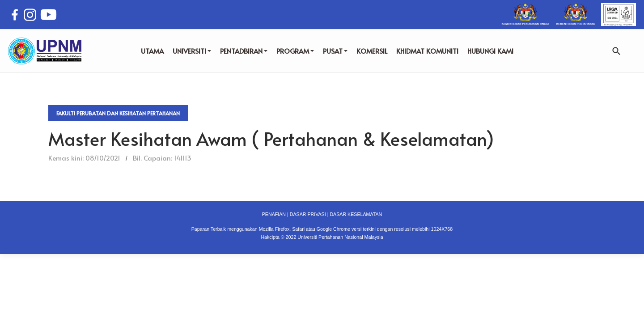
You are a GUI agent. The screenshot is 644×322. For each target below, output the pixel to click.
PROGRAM (295, 51)
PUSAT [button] (335, 51)
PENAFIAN (274, 214)
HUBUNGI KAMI (490, 51)
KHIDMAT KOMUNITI (427, 51)
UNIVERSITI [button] (192, 51)
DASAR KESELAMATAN (356, 214)
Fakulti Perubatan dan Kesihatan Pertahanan (118, 113)
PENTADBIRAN (244, 51)
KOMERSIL (372, 51)
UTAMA (152, 51)
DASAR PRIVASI (308, 214)
